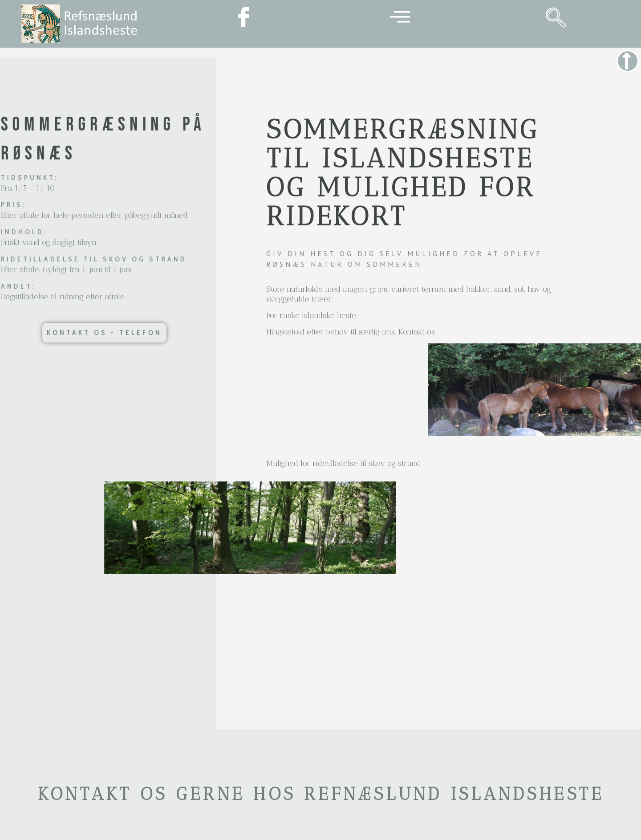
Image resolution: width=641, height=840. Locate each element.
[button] (82, 333)
